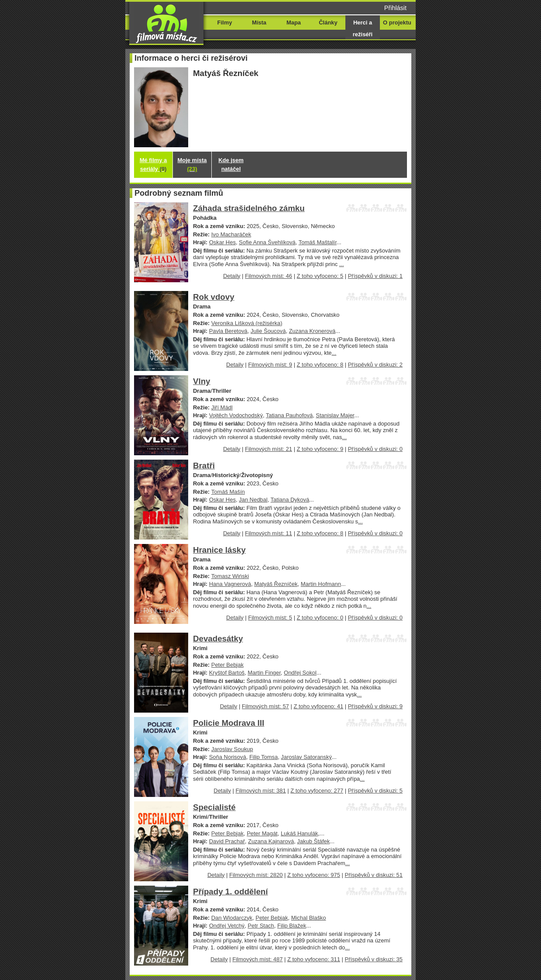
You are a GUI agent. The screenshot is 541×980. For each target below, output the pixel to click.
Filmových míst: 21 (269, 449)
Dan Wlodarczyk (232, 918)
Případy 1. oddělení (231, 892)
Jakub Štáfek (313, 841)
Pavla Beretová (228, 331)
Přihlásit (395, 8)
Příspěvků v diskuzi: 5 (375, 791)
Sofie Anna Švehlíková (267, 242)
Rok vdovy (214, 297)
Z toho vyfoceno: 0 (320, 618)
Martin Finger (264, 673)
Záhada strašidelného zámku (249, 208)
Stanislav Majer (335, 415)
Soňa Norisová (228, 757)
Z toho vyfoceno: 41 (318, 706)
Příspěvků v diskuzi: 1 (375, 276)
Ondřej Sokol (300, 673)
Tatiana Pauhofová (289, 415)
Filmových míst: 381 (260, 791)
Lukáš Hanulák (300, 833)
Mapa (294, 23)
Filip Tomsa (264, 757)
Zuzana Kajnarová (271, 841)
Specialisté (214, 807)
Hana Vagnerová (230, 584)
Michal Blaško (309, 918)
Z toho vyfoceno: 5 (320, 276)
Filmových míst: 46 (269, 276)
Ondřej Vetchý (227, 926)
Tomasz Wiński (230, 576)
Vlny (202, 381)
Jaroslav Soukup (232, 749)
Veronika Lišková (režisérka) (247, 323)
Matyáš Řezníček (276, 584)
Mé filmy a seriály (153, 164)
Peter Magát (262, 833)
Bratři (204, 466)
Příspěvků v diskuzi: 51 (374, 875)
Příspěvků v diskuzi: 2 (375, 365)
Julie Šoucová (268, 331)
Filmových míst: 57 (265, 706)
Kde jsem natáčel (231, 164)
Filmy (225, 23)
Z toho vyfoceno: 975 (314, 875)
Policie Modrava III (229, 723)
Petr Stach (261, 926)
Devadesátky (218, 639)
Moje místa (192, 164)
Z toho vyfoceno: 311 (314, 959)
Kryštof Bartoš (227, 673)
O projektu (397, 23)
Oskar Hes (222, 242)
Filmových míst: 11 (269, 533)
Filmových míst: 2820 (256, 875)
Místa (259, 23)
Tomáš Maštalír (318, 242)
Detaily (232, 276)
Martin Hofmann (321, 584)
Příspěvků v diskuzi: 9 (375, 706)
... (342, 264)
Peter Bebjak (227, 665)
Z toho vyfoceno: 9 (320, 449)
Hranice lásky (219, 550)
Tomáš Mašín (228, 492)
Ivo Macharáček (231, 234)
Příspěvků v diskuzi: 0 (375, 449)
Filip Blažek (292, 926)
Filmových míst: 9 (270, 365)
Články (328, 23)
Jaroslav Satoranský (306, 757)
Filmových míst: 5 (270, 618)
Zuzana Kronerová (312, 331)
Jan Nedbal (253, 500)
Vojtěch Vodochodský (236, 415)
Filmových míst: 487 (257, 959)
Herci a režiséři (363, 28)
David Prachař (227, 841)
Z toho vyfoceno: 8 (320, 365)
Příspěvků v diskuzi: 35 (374, 959)
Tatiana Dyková (290, 500)
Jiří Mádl (222, 407)
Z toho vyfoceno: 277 (317, 791)
